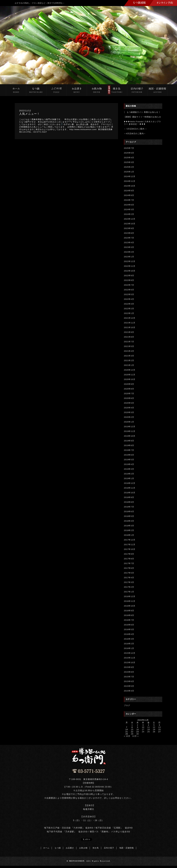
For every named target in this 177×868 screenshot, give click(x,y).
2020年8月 (129, 389)
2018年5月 (129, 516)
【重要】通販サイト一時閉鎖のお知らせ (142, 117)
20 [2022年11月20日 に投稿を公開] (159, 729)
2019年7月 (129, 450)
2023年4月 (129, 243)
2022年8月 (129, 280)
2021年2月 (129, 360)
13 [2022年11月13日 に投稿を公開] (159, 727)
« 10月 (127, 736)
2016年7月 (129, 620)
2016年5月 (129, 629)
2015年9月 (129, 667)
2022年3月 (129, 304)
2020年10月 (130, 379)
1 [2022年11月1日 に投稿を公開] (132, 725)
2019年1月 (129, 478)
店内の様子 (109, 848)
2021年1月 (129, 365)
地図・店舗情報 (127, 848)
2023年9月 (129, 228)
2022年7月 (129, 285)
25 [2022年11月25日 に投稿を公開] (149, 732)
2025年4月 (129, 158)
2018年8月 (129, 502)
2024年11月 (130, 181)
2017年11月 (130, 545)
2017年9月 (129, 554)
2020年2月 (129, 417)
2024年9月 (129, 191)
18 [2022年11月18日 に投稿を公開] (149, 729)
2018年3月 (129, 526)
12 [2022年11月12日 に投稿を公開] (154, 727)
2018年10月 (130, 493)
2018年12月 (130, 483)
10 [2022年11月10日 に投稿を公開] (143, 727)
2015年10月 (130, 663)
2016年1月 (129, 648)
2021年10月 (130, 327)
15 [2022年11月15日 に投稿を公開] (132, 729)
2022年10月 (130, 271)
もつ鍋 (58, 848)
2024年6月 (129, 205)
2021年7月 (129, 342)
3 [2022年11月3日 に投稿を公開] (143, 725)
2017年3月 (129, 582)
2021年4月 (129, 351)
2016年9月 (129, 611)
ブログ (127, 705)
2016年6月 (129, 625)
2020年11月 (130, 375)
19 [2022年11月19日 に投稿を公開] (154, 729)
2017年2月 (129, 587)
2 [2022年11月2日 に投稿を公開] (138, 725)
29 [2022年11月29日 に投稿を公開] (132, 734)
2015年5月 (129, 686)
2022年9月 (129, 276)
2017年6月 (129, 568)
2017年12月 (130, 540)
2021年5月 (129, 346)
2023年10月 (130, 224)
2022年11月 (130, 266)
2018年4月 (129, 521)
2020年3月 (129, 412)
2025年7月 (129, 148)
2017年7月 (129, 563)
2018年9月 (129, 497)
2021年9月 (129, 332)
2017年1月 (129, 592)
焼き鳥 (96, 848)
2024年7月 (129, 200)
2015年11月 (130, 658)
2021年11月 (130, 323)
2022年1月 (129, 313)
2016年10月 (130, 606)
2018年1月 (129, 535)
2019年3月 (129, 469)
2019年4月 (129, 464)
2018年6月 (129, 511)
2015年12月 (130, 653)
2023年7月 (129, 238)
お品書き (70, 848)
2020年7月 (129, 394)
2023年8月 (129, 233)
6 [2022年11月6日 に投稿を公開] (159, 725)
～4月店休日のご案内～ (135, 134)
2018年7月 (129, 507)
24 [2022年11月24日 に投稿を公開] (143, 732)
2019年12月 (130, 427)
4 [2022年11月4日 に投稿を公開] (149, 725)
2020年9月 (129, 384)
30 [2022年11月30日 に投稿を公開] (138, 734)
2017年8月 (129, 559)
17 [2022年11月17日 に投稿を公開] (143, 729)
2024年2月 (129, 214)
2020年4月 (129, 408)
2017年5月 (129, 573)
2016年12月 (130, 596)
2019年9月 (129, 441)
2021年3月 (129, 356)
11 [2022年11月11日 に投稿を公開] (149, 727)
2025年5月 (129, 153)
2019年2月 (129, 474)
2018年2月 (129, 530)
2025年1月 (129, 172)
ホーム (46, 848)
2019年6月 (129, 455)
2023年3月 (129, 247)
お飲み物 (83, 848)
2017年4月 (129, 578)
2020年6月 (129, 398)
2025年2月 (129, 167)
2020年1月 (129, 422)
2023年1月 (129, 257)
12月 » (135, 736)
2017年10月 (130, 549)
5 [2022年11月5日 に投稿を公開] (154, 725)
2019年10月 (130, 436)
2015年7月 (129, 677)
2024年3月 (129, 209)
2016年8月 (129, 615)
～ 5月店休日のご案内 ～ (135, 129)
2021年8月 (129, 337)
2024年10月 (130, 186)
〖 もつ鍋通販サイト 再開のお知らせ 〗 (142, 112)
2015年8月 (129, 672)
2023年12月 (130, 219)
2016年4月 (129, 634)
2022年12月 (130, 261)
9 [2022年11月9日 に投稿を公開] (138, 727)
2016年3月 (129, 639)
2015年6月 (129, 681)
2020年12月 (130, 370)
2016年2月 (129, 644)
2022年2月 (129, 309)
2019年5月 (129, 460)
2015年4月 (129, 691)
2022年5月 (129, 294)
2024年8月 (129, 195)
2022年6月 (129, 290)
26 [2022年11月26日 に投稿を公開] (154, 732)
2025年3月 (129, 162)
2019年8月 (129, 445)
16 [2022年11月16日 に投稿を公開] (138, 729)
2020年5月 (129, 403)
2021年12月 (130, 318)
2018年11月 (130, 488)
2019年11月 (130, 431)
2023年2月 (129, 252)
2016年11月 (130, 601)
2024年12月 (130, 176)
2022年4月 (129, 299)
